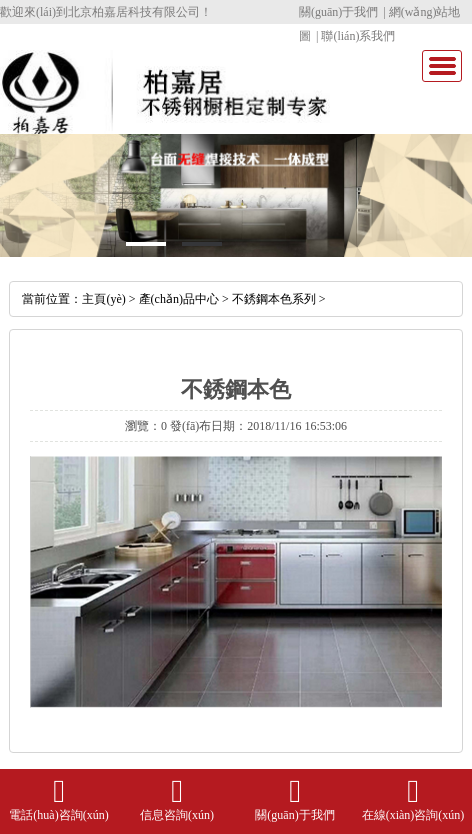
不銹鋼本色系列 (274, 299)
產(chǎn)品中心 (179, 299)
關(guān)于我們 (338, 12)
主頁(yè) (103, 299)
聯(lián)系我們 (358, 36)
